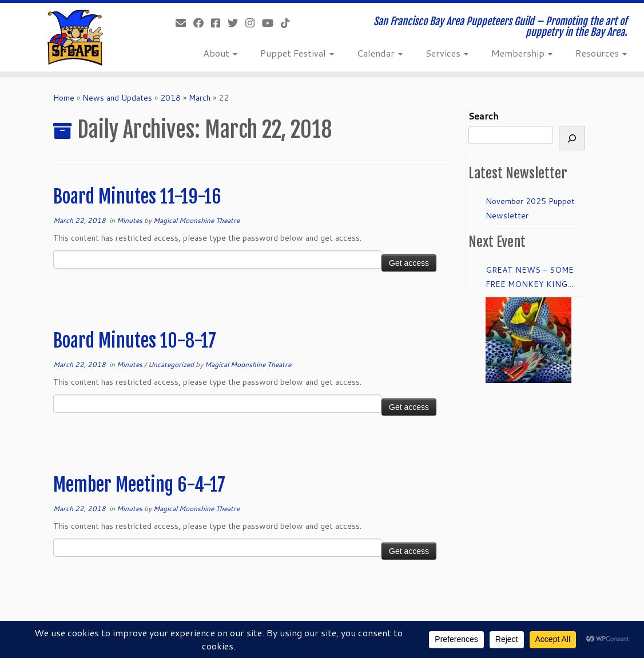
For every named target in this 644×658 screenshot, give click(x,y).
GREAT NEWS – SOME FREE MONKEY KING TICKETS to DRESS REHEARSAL (530, 278)
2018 (170, 98)
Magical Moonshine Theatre (196, 220)
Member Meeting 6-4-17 (139, 485)
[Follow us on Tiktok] (289, 23)
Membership (522, 53)
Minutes (130, 220)
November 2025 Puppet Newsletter (530, 208)
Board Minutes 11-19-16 (137, 197)
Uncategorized (172, 364)
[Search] (572, 138)
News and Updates (117, 98)
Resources (601, 53)
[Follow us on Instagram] (254, 23)
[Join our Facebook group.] (219, 23)
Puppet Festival (297, 53)
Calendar (380, 53)
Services (447, 53)
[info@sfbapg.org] (184, 23)
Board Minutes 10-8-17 (135, 341)
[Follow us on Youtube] (271, 23)
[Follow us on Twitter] (236, 23)
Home (64, 98)
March (200, 98)
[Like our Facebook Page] (202, 23)
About (220, 53)
